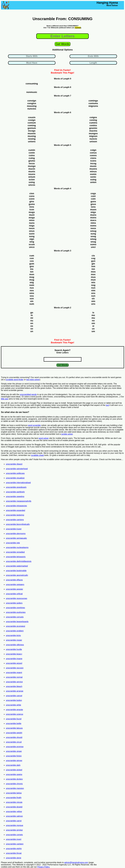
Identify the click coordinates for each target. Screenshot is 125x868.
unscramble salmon (14, 816)
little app (5, 399)
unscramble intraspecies (16, 506)
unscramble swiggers (15, 584)
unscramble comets (14, 835)
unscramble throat (14, 853)
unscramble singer (14, 751)
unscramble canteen (15, 844)
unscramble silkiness (15, 645)
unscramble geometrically (17, 575)
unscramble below (14, 793)
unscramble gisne (13, 858)
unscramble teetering (15, 515)
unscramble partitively (15, 492)
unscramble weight (14, 733)
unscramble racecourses (16, 598)
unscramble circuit (14, 742)
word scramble (34, 425)
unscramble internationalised (18, 483)
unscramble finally (14, 798)
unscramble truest (14, 529)
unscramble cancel (14, 696)
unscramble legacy (14, 654)
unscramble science (14, 714)
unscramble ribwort (14, 464)
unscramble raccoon (15, 668)
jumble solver (67, 434)
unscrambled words (28, 394)
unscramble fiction (14, 756)
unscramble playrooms (16, 534)
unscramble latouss (14, 728)
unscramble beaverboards (17, 622)
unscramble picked (14, 770)
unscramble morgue (14, 825)
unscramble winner (14, 761)
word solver (44, 438)
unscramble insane (14, 659)
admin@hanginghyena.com (76, 862)
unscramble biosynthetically (18, 524)
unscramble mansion (15, 788)
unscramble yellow (14, 811)
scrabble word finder (15, 380)
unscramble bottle (14, 723)
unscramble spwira (14, 774)
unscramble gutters (14, 603)
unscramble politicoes (15, 473)
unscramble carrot (14, 821)
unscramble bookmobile (16, 571)
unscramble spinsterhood (17, 469)
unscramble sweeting (15, 496)
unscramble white (13, 705)
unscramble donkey (14, 779)
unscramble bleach (14, 686)
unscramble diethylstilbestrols (19, 561)
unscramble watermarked (17, 566)
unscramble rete (13, 543)
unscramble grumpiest (15, 626)
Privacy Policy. (44, 867)
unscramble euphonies (16, 612)
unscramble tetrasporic (16, 557)
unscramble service (14, 682)
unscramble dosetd (14, 807)
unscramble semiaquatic (16, 538)
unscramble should (14, 737)
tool (107, 405)
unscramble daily (13, 765)
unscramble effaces (14, 580)
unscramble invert (14, 839)
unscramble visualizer (15, 478)
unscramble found (14, 719)
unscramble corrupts (15, 617)
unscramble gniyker (14, 830)
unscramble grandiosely (16, 487)
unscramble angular (14, 710)
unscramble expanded (15, 510)
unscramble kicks (13, 635)
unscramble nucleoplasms (17, 547)
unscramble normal (14, 677)
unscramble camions (15, 520)
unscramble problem (15, 631)
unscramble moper (14, 640)
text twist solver (33, 380)
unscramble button (14, 700)
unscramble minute (14, 802)
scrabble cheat (37, 455)
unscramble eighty (14, 849)
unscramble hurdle (14, 649)
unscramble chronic (14, 784)
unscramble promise (15, 747)
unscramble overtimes (15, 608)
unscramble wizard (14, 663)
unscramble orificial (14, 594)
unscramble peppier (14, 589)
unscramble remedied (15, 552)
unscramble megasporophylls (19, 501)
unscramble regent (14, 673)
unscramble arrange (15, 691)
